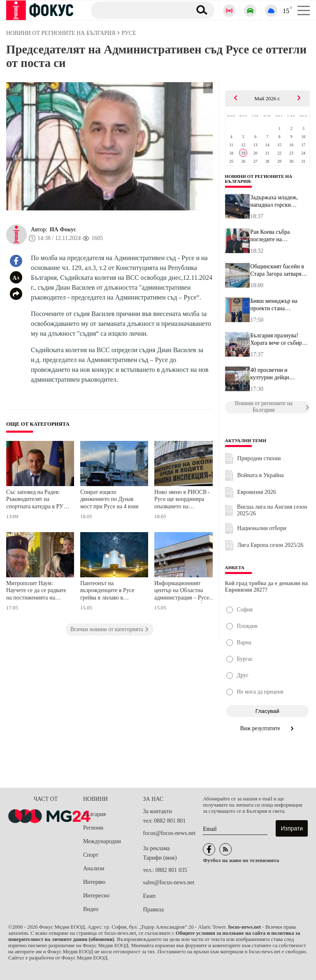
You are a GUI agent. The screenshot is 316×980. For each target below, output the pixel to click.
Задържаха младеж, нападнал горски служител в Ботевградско (274, 201)
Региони (93, 828)
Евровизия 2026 (257, 492)
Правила (154, 910)
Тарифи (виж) (160, 858)
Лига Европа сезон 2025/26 (271, 545)
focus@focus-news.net (170, 833)
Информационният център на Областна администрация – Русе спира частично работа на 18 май (186, 591)
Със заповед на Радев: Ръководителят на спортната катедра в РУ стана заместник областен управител (38, 500)
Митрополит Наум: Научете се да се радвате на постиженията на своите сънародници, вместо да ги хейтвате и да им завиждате (36, 591)
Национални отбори (262, 528)
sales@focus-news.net (169, 882)
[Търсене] (138, 10)
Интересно (96, 896)
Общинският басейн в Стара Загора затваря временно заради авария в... (280, 270)
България (94, 814)
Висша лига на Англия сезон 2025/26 (272, 510)
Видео (91, 909)
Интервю (94, 882)
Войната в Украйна (261, 475)
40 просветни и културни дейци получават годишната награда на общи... (276, 374)
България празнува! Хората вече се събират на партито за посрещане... (278, 339)
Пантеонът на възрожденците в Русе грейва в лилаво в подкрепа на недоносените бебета (107, 591)
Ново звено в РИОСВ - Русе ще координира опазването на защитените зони (182, 500)
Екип (149, 896)
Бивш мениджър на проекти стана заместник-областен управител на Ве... (275, 305)
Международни (102, 841)
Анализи (94, 868)
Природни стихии (259, 458)
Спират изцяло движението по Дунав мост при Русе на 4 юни (109, 499)
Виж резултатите (268, 728)
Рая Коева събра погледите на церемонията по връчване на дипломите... (270, 236)
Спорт (91, 855)
